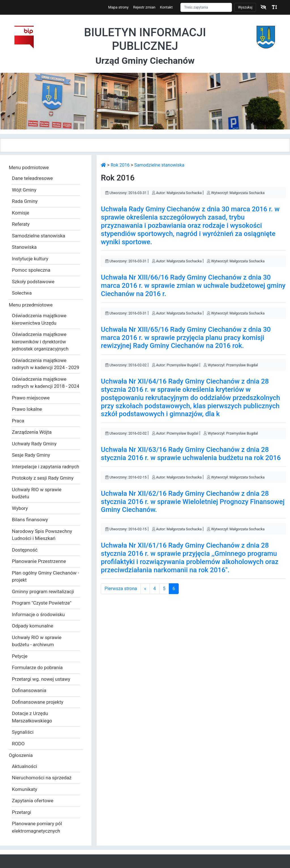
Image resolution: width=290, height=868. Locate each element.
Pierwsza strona (121, 589)
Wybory (20, 508)
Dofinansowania (29, 690)
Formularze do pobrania (37, 667)
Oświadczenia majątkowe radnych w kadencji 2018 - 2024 (46, 383)
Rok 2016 (120, 165)
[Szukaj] (206, 7)
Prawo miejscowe (31, 398)
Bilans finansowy (30, 520)
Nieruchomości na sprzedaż (42, 778)
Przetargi (22, 812)
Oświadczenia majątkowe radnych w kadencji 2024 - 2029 (46, 364)
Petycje (20, 656)
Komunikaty (24, 789)
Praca (18, 421)
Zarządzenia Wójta (32, 432)
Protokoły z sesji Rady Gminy (43, 478)
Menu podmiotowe (29, 167)
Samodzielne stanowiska (39, 236)
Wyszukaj (245, 7)
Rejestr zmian (144, 7)
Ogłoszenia (21, 755)
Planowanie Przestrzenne (39, 561)
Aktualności (24, 766)
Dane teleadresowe (32, 178)
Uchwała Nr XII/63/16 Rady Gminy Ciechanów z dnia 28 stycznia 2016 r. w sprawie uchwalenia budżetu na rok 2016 (191, 454)
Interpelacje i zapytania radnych (46, 467)
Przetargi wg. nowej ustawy (41, 679)
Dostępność (25, 550)
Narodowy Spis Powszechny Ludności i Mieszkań (42, 535)
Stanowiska (24, 247)
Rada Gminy (25, 201)
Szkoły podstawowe (33, 282)
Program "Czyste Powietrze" (42, 603)
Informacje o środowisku (38, 614)
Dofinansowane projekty (38, 702)
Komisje (21, 213)
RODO (18, 744)
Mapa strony (118, 7)
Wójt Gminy (24, 190)
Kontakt (166, 7)
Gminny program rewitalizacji (43, 592)
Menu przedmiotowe (31, 305)
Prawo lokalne (27, 409)
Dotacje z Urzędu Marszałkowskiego (32, 717)
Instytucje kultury (30, 259)
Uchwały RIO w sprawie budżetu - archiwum (37, 641)
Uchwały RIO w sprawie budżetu (37, 493)
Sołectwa (22, 293)
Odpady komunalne (33, 626)
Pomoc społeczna (31, 270)
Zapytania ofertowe (33, 801)
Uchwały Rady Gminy (34, 444)
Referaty (21, 224)
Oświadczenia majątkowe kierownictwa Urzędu (39, 319)
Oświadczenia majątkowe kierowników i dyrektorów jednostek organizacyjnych (40, 342)
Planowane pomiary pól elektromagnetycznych (37, 827)
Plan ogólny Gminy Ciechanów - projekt (45, 576)
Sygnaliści (23, 732)
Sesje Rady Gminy (31, 455)
